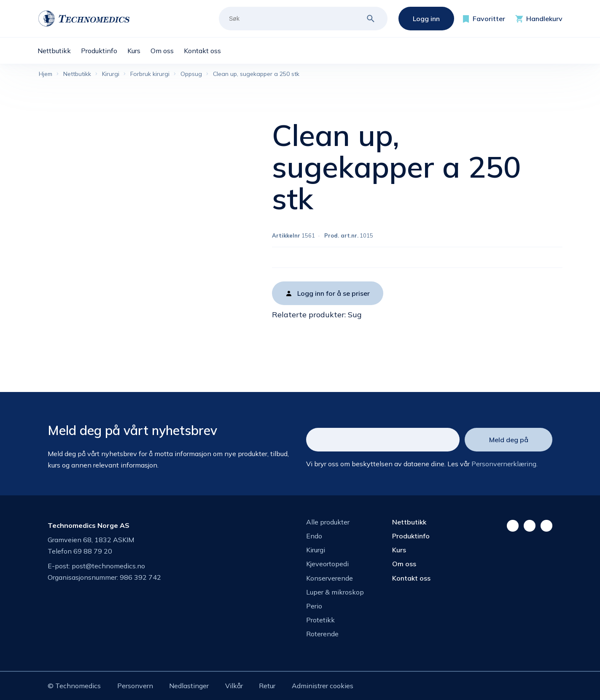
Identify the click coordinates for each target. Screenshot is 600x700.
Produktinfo (411, 536)
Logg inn (426, 19)
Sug (355, 315)
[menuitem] (59, 51)
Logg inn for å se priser (334, 293)
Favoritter (489, 19)
